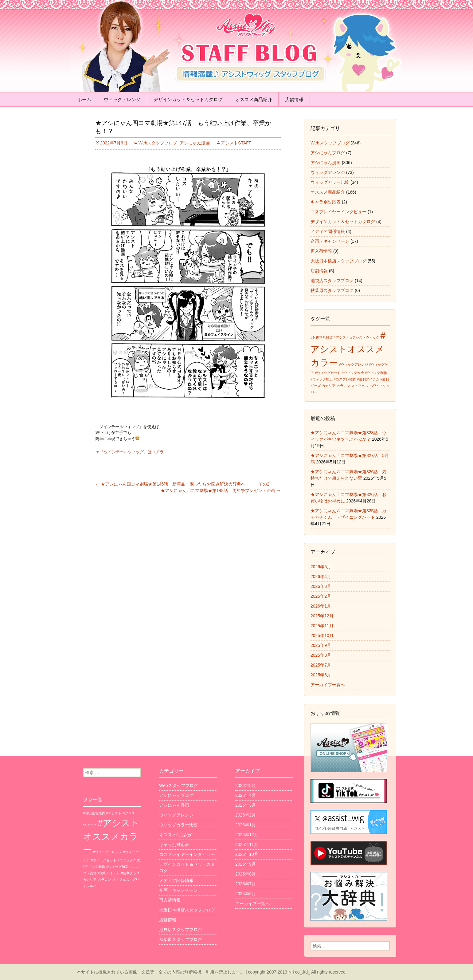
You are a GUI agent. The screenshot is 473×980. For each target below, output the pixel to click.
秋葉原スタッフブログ (332, 290)
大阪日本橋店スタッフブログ (338, 261)
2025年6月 (321, 675)
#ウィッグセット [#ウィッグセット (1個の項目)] (328, 373)
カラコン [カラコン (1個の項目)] (343, 386)
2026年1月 (321, 606)
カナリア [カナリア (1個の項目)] (329, 386)
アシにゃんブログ (328, 153)
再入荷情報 (321, 251)
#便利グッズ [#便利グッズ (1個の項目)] (130, 873)
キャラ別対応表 (326, 202)
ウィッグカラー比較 (330, 182)
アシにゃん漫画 (195, 143)
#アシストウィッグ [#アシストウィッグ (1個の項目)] (365, 337)
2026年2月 (321, 596)
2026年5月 (321, 567)
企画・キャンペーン (330, 241)
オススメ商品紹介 (254, 99)
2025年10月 (322, 636)
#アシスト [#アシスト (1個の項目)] (342, 337)
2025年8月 (321, 655)
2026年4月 (321, 577)
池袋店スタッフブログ (332, 281)
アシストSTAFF (236, 143)
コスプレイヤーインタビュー (338, 212)
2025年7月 (321, 665)
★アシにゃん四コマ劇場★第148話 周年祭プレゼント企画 (221, 490)
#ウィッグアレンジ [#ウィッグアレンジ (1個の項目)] (354, 364)
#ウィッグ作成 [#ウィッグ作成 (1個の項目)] (353, 373)
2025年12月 (322, 616)
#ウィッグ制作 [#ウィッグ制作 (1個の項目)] (376, 373)
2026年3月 (321, 586)
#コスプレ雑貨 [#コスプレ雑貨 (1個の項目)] (345, 379)
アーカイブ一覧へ (328, 685)
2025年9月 (321, 645)
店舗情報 (294, 99)
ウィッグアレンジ (122, 99)
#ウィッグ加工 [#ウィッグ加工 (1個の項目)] (322, 379)
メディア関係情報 (328, 231)
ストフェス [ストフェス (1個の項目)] (360, 386)
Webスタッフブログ (158, 143)
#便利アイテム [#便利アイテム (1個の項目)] (368, 379)
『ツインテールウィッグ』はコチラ (130, 452)
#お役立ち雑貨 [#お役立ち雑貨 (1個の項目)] (322, 337)
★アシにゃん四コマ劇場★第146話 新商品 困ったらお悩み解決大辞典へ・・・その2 (182, 484)
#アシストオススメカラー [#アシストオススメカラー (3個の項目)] (348, 349)
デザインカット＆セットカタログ (188, 99)
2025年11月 (322, 626)
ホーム (84, 99)
